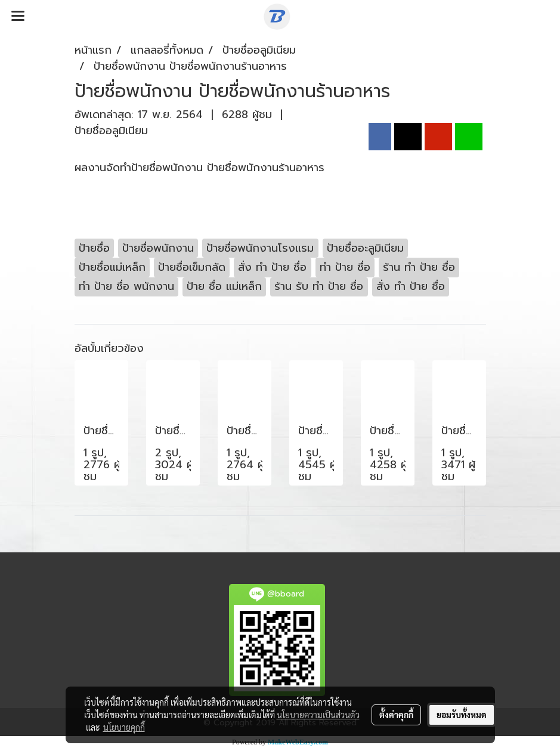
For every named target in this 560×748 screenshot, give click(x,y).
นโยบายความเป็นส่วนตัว (318, 715)
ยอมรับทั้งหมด (462, 715)
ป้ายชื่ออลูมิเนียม (111, 131)
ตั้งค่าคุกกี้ (396, 715)
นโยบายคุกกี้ (124, 727)
